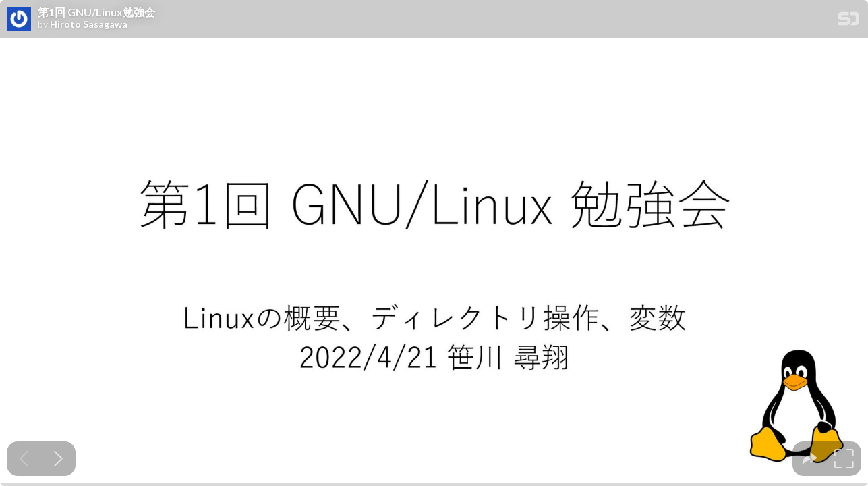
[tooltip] (810, 459)
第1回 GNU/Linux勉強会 (96, 12)
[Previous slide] (24, 459)
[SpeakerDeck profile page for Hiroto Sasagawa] (19, 20)
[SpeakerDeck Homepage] (848, 21)
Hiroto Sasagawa (89, 24)
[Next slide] (58, 459)
